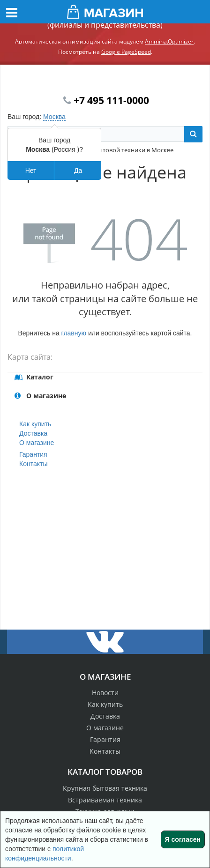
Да (78, 171)
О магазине (37, 443)
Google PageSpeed (126, 52)
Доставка (33, 433)
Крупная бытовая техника (105, 788)
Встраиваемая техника (105, 800)
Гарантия (33, 454)
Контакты (33, 464)
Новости (105, 693)
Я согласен (183, 839)
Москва (54, 117)
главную (74, 333)
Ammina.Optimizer (169, 41)
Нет (31, 171)
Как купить (35, 424)
